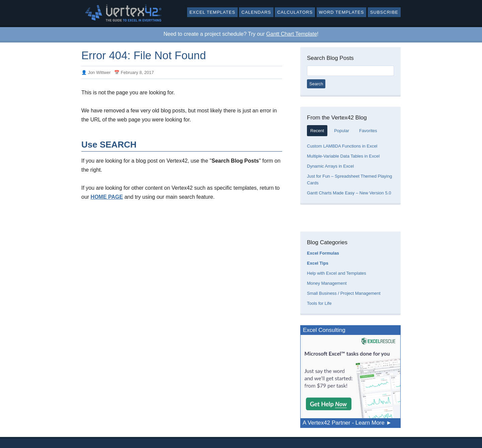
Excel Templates (212, 12)
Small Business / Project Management (344, 293)
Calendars (256, 12)
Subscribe (384, 12)
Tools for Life (319, 303)
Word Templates (342, 12)
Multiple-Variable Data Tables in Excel (343, 156)
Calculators (295, 12)
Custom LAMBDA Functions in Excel (342, 146)
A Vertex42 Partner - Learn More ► (347, 423)
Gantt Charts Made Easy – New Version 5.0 (349, 193)
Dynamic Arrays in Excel (330, 166)
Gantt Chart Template (292, 34)
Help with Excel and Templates (337, 273)
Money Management (327, 283)
